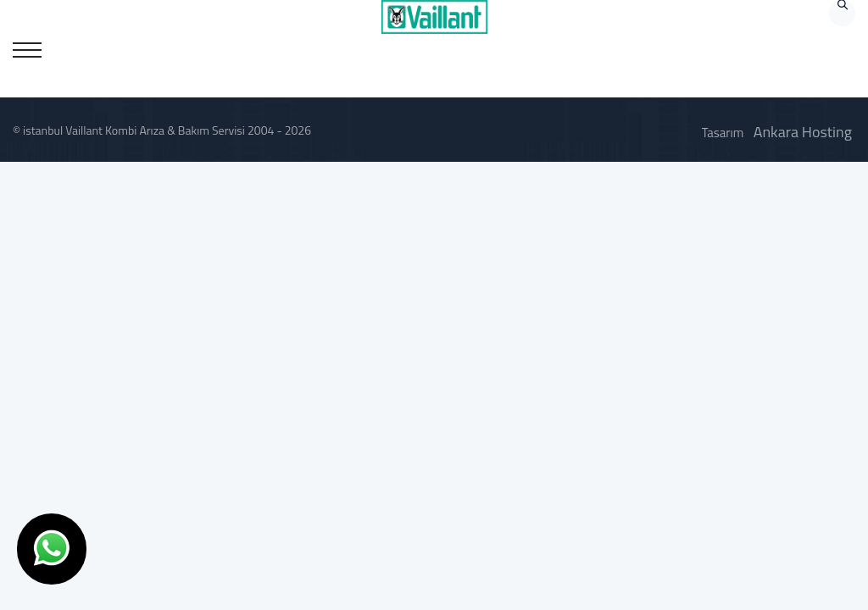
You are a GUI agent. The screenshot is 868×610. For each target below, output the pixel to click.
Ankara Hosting (803, 132)
